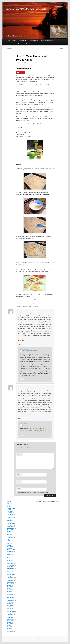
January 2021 (10, 516)
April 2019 (9, 522)
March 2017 (10, 548)
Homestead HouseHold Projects (48, 41)
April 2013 (9, 608)
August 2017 (10, 541)
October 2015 (10, 567)
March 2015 (10, 573)
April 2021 (9, 511)
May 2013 (9, 607)
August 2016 (10, 554)
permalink (46, 303)
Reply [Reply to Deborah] (22, 379)
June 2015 (9, 571)
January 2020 (10, 519)
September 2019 (11, 521)
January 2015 (10, 576)
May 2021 (9, 510)
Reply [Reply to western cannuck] (20, 344)
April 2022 (9, 505)
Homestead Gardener (34, 41)
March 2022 (10, 507)
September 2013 (11, 601)
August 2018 (10, 530)
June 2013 (9, 605)
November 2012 (11, 616)
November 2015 (11, 565)
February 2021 (10, 514)
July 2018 (9, 531)
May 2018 (9, 533)
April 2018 (9, 534)
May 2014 (9, 588)
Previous (10, 49)
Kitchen (27, 303)
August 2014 (10, 584)
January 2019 (10, 525)
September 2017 (11, 539)
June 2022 (9, 504)
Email (19, 482)
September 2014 (11, 582)
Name (19, 474)
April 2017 (9, 547)
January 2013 (10, 613)
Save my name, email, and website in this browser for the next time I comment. (33, 493)
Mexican (31, 303)
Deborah (36, 303)
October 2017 (10, 537)
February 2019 (10, 524)
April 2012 (9, 627)
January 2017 (10, 551)
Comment (19, 454)
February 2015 (10, 574)
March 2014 (10, 591)
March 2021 (10, 513)
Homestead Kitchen (12, 44)
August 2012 (10, 621)
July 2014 (9, 585)
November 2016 (11, 553)
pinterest (20, 73)
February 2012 (10, 630)
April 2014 (9, 590)
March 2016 (10, 561)
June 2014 (9, 587)
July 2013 (9, 604)
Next (61, 49)
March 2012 (10, 628)
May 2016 (9, 558)
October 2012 (10, 618)
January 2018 (10, 536)
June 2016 (9, 556)
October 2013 (10, 599)
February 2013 (10, 611)
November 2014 (11, 579)
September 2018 (11, 528)
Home (9, 41)
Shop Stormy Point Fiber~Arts (24, 44)
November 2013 (11, 598)
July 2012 (9, 622)
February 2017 (10, 550)
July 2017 (9, 542)
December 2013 (11, 596)
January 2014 (10, 595)
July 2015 (9, 570)
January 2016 (10, 564)
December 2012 (11, 614)
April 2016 (9, 559)
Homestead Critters (23, 41)
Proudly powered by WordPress (35, 639)
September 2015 (11, 568)
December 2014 (11, 578)
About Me (14, 41)
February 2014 (10, 593)
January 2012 (10, 631)
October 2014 (10, 581)
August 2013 (10, 602)
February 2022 (10, 508)
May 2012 (9, 625)
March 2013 (10, 610)
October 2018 (10, 527)
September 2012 (11, 619)
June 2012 (9, 624)
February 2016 (10, 562)
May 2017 (9, 545)
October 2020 (10, 517)
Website (19, 489)
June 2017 (9, 544)
